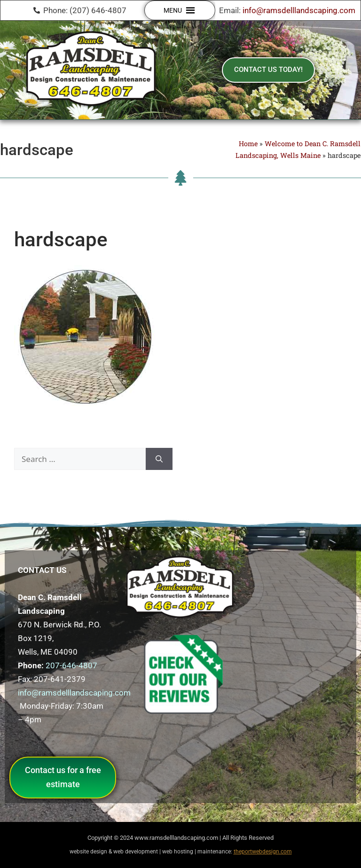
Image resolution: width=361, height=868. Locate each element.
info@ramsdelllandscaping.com (299, 10)
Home (248, 144)
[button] (173, 10)
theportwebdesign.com (263, 852)
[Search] (159, 459)
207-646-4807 (71, 665)
